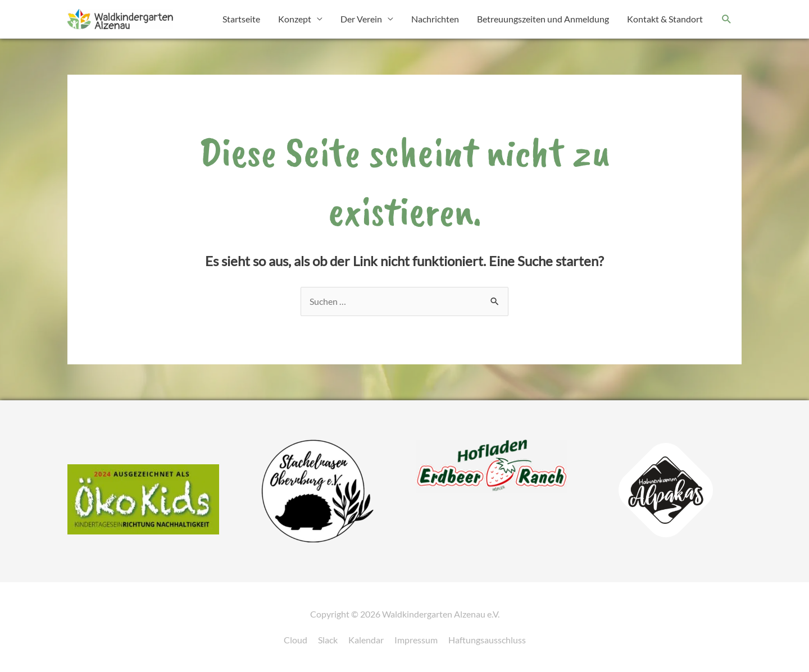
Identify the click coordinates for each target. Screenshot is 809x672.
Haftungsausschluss (487, 640)
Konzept (295, 19)
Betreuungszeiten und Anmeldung (543, 19)
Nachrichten (435, 19)
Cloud (296, 640)
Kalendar (366, 640)
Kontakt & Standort (665, 19)
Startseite (241, 19)
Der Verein (361, 19)
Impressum (416, 640)
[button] (727, 19)
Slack (328, 640)
